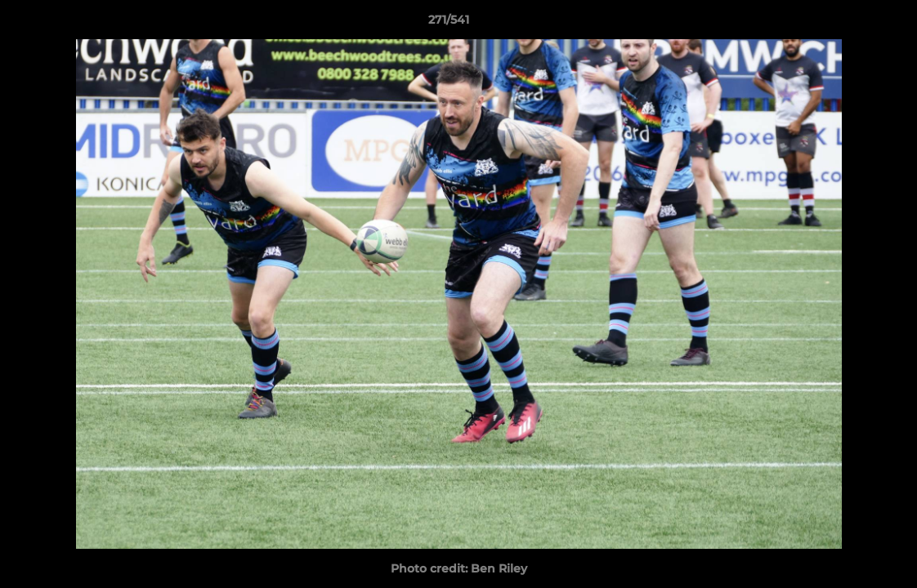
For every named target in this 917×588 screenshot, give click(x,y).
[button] (848, 24)
